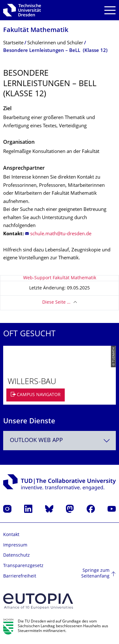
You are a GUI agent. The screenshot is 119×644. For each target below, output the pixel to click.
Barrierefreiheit (20, 576)
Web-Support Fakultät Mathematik (60, 278)
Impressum (15, 545)
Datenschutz (17, 556)
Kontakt (11, 535)
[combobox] (60, 441)
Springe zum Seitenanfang (95, 574)
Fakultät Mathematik (36, 31)
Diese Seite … (56, 303)
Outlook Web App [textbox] (36, 441)
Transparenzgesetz (23, 566)
